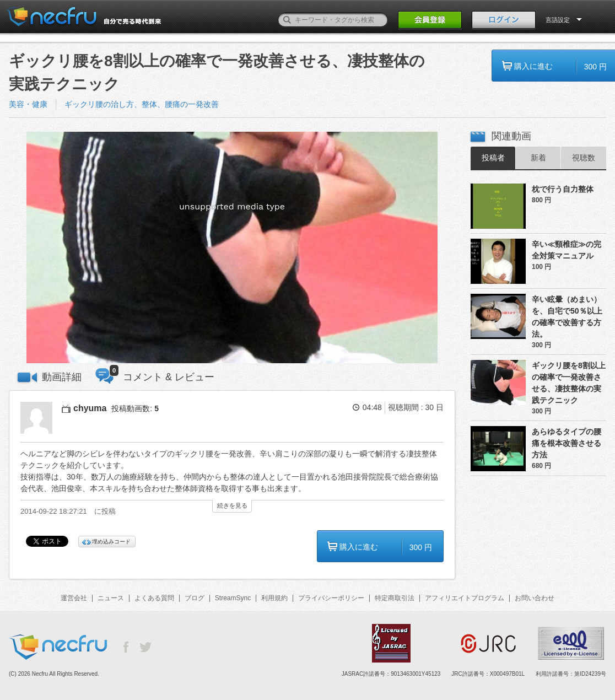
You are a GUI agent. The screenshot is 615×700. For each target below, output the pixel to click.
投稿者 (493, 158)
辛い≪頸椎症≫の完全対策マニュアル (567, 250)
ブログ (195, 598)
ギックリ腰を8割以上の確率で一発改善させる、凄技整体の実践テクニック (569, 383)
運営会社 (74, 598)
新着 (538, 158)
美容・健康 (28, 104)
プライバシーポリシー (331, 598)
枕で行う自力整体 (563, 189)
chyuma (90, 408)
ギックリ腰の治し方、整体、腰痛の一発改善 (142, 104)
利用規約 (274, 598)
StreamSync (233, 598)
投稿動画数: (135, 408)
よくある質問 (154, 598)
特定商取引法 (395, 598)
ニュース (111, 598)
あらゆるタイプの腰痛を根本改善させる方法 (567, 443)
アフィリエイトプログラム (465, 598)
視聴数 (584, 158)
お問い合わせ (535, 598)
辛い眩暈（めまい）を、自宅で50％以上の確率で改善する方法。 (567, 317)
